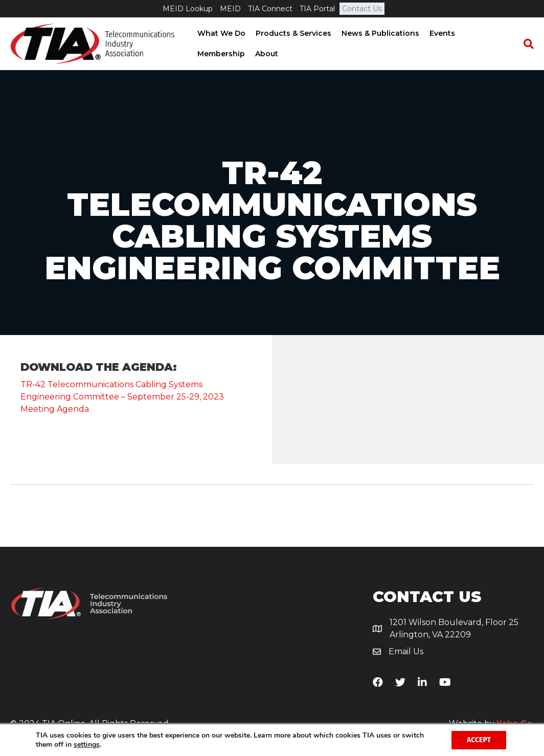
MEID (230, 9)
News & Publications (380, 33)
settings (87, 745)
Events (442, 33)
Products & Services (293, 33)
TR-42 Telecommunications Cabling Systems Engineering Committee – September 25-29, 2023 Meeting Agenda (122, 397)
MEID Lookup (188, 9)
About (266, 54)
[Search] (526, 44)
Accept (479, 740)
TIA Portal (317, 9)
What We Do (221, 33)
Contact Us (362, 9)
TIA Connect (270, 9)
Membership (221, 54)
